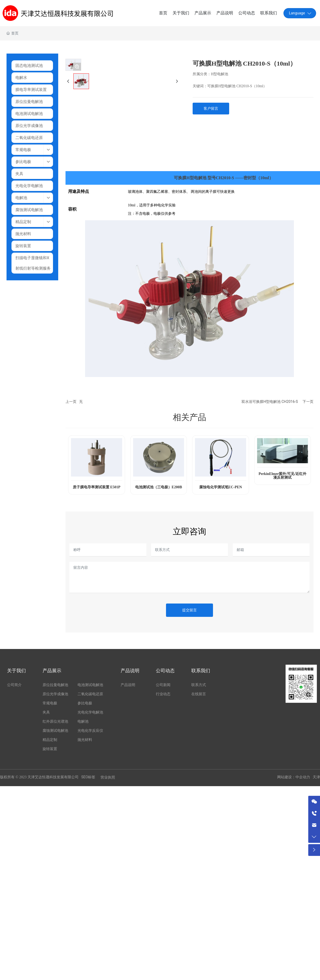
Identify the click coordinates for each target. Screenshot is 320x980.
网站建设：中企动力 (294, 777)
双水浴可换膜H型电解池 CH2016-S (270, 402)
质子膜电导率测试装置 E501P (97, 487)
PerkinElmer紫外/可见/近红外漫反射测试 (283, 476)
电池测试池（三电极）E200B (159, 487)
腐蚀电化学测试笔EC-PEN (221, 487)
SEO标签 (88, 777)
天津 (316, 777)
